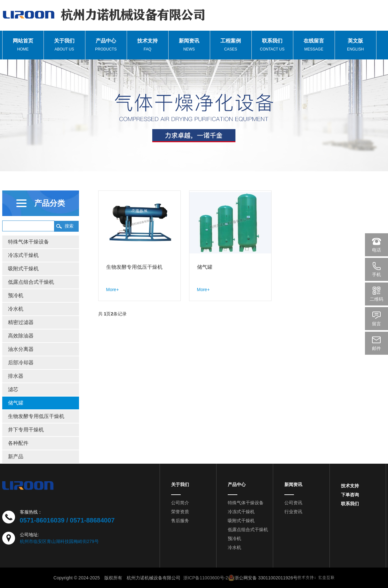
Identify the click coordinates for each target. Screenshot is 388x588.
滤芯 (13, 389)
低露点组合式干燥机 (31, 282)
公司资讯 (293, 503)
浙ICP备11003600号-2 (206, 578)
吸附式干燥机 (23, 269)
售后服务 (180, 521)
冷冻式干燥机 (23, 255)
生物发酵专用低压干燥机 (36, 416)
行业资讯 (293, 512)
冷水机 (16, 309)
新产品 (16, 456)
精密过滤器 (21, 322)
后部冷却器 (21, 363)
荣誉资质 (180, 512)
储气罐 (16, 403)
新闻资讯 (293, 484)
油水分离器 (21, 349)
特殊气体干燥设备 (28, 242)
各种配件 (18, 443)
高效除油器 (21, 336)
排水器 (16, 376)
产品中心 (237, 484)
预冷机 (16, 295)
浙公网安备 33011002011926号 (263, 578)
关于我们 (180, 484)
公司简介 (180, 503)
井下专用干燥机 (26, 430)
